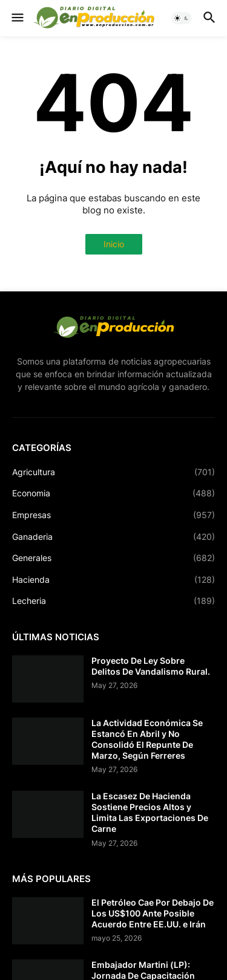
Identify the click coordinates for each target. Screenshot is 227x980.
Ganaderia (113, 537)
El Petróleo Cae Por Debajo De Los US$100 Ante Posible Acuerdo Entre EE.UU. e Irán (153, 913)
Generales (113, 558)
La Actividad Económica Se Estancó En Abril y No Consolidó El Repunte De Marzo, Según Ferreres (147, 739)
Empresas (113, 515)
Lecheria (113, 601)
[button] (17, 18)
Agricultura (113, 472)
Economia (113, 493)
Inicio (114, 244)
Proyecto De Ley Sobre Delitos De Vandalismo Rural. (151, 666)
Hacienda (113, 580)
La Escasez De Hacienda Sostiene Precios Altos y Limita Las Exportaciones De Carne (150, 813)
